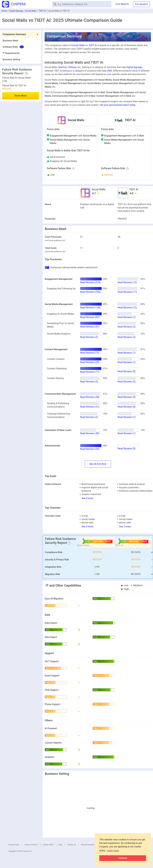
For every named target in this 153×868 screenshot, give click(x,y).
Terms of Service (31, 845)
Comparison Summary (14, 34)
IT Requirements (11, 53)
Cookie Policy (48, 845)
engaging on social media (63, 161)
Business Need (10, 41)
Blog (60, 845)
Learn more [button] (113, 851)
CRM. (110, 71)
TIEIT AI (42, 11)
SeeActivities (98, 464)
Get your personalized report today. (118, 105)
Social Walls (31, 11)
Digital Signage (16, 11)
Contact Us (72, 845)
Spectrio (62, 67)
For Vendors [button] (141, 4)
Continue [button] (123, 858)
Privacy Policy (14, 845)
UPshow (72, 67)
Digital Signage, (134, 67)
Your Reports (122, 4)
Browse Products (88, 845)
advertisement (57, 157)
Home (4, 11)
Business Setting (11, 59)
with (73, 136)
